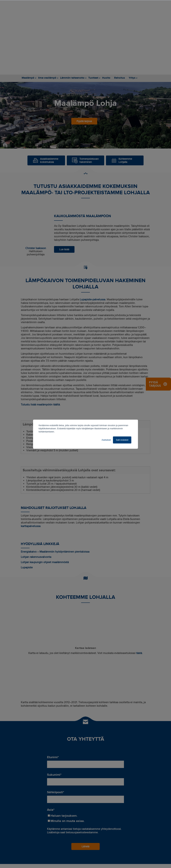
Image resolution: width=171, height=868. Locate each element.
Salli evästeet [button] (122, 440)
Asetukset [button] (106, 440)
